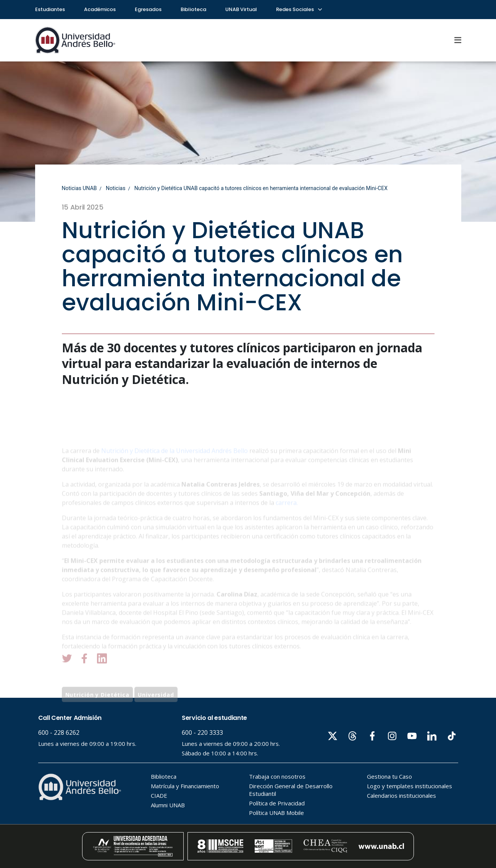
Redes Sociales (299, 9)
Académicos (100, 9)
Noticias (116, 188)
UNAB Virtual (241, 9)
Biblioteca (193, 9)
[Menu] (458, 40)
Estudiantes (50, 9)
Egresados (148, 9)
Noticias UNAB (79, 188)
